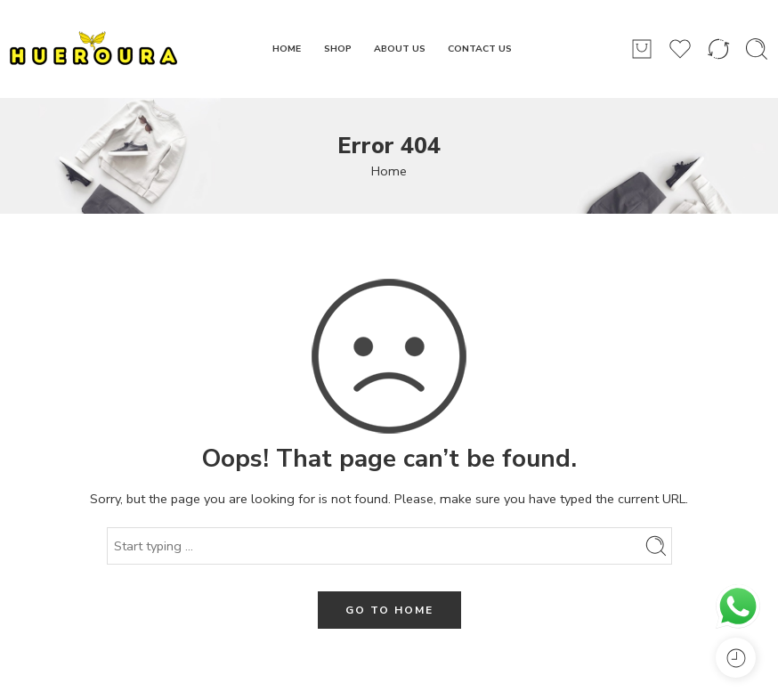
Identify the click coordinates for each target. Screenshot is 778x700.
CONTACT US (480, 49)
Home (389, 171)
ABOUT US (400, 49)
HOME (287, 49)
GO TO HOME (389, 610)
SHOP (338, 49)
